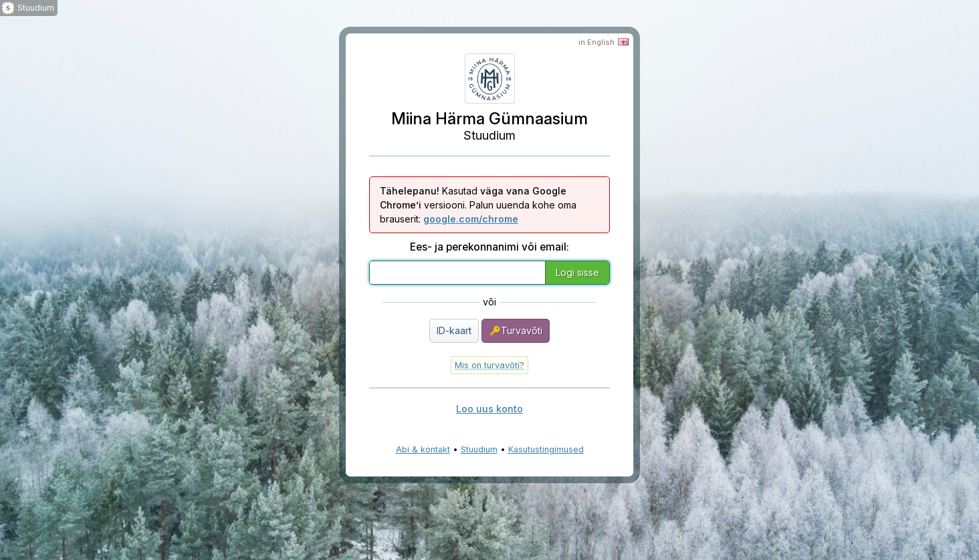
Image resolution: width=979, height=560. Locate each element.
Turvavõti (516, 331)
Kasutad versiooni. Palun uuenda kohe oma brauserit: (478, 205)
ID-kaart (454, 330)
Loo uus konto (490, 409)
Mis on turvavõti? (490, 365)
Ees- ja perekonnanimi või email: (490, 247)
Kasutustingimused (546, 449)
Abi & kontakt (423, 449)
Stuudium (479, 449)
